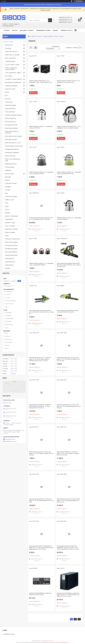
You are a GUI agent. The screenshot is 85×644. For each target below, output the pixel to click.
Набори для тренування (12, 152)
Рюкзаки (8, 268)
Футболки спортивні (11, 196)
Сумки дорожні (9, 258)
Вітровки (8, 213)
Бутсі (7, 95)
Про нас (15, 30)
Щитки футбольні (10, 156)
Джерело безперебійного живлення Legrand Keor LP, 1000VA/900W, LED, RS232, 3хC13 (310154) (68, 595)
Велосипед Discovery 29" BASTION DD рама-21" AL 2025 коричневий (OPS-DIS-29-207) (69, 500)
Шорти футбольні (10, 108)
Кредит (56, 30)
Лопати (7, 92)
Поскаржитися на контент (47, 642)
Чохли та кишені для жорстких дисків (11, 69)
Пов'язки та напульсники (12, 239)
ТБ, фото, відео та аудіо (12, 65)
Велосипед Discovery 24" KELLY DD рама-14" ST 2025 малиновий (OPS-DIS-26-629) (69, 406)
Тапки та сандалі (10, 226)
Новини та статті (67, 30)
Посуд (56, 36)
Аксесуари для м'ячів (11, 125)
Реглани (7, 190)
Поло (7, 203)
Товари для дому (48, 36)
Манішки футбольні (11, 164)
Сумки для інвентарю (11, 255)
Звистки (7, 180)
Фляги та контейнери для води (13, 160)
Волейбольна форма (11, 249)
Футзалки (8, 99)
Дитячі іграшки (9, 174)
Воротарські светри (11, 139)
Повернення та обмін (43, 30)
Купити (34, 93)
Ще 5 (7, 348)
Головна (7, 30)
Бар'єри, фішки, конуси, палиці (14, 146)
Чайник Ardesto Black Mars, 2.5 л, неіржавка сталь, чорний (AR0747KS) (40, 81)
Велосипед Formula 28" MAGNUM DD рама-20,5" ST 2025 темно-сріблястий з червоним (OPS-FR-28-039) (41, 547)
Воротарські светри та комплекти (12, 132)
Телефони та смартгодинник (14, 79)
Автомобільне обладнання (13, 82)
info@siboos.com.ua (11, 441)
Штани (7, 209)
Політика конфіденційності (62, 642)
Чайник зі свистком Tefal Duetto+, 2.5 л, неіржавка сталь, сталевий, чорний (69, 127)
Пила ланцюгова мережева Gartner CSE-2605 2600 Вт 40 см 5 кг (68, 311)
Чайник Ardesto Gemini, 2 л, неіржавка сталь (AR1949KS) (41, 127)
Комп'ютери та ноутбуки (12, 55)
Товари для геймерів (11, 86)
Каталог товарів (8, 42)
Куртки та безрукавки (11, 216)
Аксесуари (8, 48)
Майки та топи (9, 200)
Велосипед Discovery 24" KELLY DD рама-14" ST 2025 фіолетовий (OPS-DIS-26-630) (41, 453)
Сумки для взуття (10, 262)
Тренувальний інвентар (12, 149)
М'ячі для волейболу (11, 252)
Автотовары (9, 76)
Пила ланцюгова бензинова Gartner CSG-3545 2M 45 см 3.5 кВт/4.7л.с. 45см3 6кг (41, 312)
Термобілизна (9, 219)
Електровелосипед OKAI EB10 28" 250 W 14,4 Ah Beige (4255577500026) (41, 218)
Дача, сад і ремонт (11, 58)
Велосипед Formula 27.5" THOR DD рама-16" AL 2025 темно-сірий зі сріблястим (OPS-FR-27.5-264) (40, 359)
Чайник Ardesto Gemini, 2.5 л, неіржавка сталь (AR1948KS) (69, 218)
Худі (6, 193)
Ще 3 (7, 328)
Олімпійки (8, 187)
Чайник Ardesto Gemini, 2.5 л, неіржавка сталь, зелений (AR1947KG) (69, 173)
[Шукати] (50, 20)
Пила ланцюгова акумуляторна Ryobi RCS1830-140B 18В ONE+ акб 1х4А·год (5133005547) (69, 265)
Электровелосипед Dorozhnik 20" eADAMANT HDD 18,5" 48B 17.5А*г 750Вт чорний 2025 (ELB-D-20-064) (68, 547)
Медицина (8, 170)
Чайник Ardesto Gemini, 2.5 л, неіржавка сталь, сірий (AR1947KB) (41, 173)
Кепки (7, 236)
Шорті (7, 206)
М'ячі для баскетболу (11, 245)
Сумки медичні (9, 265)
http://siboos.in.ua (10, 439)
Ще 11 (7, 307)
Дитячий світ (9, 45)
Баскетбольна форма (11, 242)
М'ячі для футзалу (10, 122)
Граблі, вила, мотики (11, 51)
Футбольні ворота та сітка (13, 143)
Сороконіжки (9, 102)
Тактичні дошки (10, 167)
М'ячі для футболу (11, 118)
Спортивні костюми (11, 183)
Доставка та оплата (27, 30)
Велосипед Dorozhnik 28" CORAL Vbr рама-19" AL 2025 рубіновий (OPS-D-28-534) (41, 500)
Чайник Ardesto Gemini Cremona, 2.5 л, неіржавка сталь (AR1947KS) (68, 81)
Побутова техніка (10, 89)
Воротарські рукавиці (11, 128)
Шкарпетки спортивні (11, 229)
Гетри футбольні (10, 112)
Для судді (8, 177)
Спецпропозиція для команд (13, 115)
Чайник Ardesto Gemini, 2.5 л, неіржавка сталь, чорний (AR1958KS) (41, 264)
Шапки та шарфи (10, 232)
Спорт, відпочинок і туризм (13, 73)
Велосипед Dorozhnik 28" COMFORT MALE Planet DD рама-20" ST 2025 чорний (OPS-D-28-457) (40, 406)
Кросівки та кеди (10, 223)
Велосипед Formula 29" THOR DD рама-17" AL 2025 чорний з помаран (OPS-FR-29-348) (68, 453)
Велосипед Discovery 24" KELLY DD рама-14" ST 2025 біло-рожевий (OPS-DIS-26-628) (69, 359)
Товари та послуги (36, 36)
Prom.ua (51, 641)
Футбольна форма (11, 105)
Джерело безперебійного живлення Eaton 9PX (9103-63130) (40, 594)
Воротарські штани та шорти (14, 136)
